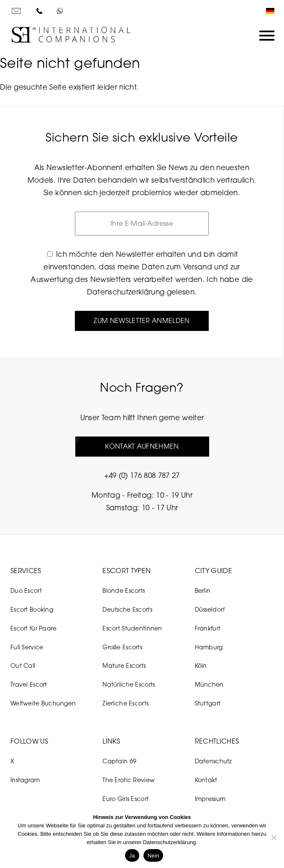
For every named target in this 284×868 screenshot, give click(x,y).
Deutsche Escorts (127, 609)
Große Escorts (122, 647)
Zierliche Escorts (125, 703)
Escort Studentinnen (132, 628)
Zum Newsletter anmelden (142, 320)
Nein (154, 856)
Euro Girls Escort (125, 799)
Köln (201, 665)
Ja (132, 856)
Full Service (27, 647)
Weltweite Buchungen (43, 703)
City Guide (214, 571)
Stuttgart (208, 703)
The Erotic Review (129, 780)
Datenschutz (214, 761)
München (209, 684)
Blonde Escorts (124, 590)
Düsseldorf (210, 609)
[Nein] (274, 837)
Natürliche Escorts (129, 684)
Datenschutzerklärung (126, 292)
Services (26, 571)
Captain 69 (119, 761)
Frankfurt (208, 628)
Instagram (25, 780)
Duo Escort (26, 590)
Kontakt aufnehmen (142, 446)
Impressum (210, 799)
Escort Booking (32, 609)
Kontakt (206, 780)
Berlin (203, 590)
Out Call (23, 665)
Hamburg (209, 647)
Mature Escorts (124, 665)
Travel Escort (29, 684)
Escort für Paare (33, 628)
